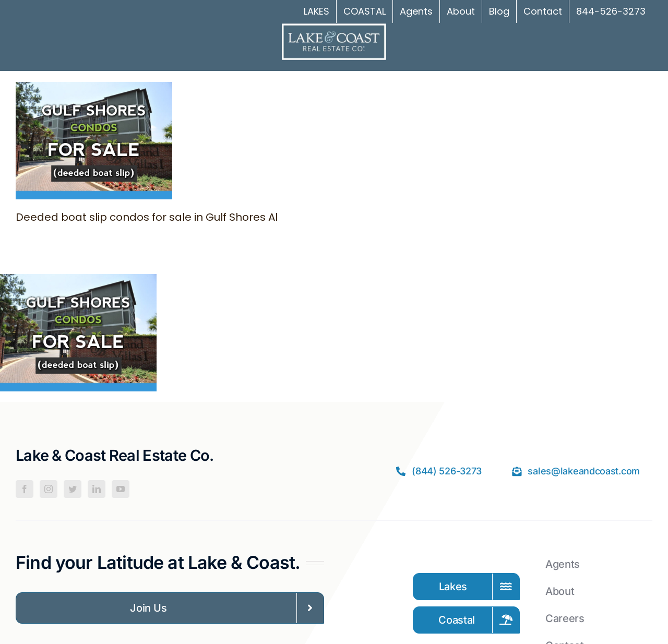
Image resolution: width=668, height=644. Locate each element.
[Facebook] (25, 489)
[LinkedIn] (97, 489)
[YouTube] (121, 489)
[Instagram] (49, 489)
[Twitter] (73, 489)
